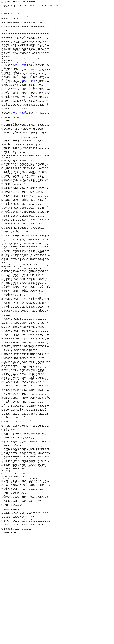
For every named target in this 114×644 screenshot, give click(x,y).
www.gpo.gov (54, 6)
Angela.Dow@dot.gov (19, 135)
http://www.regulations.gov (24, 77)
